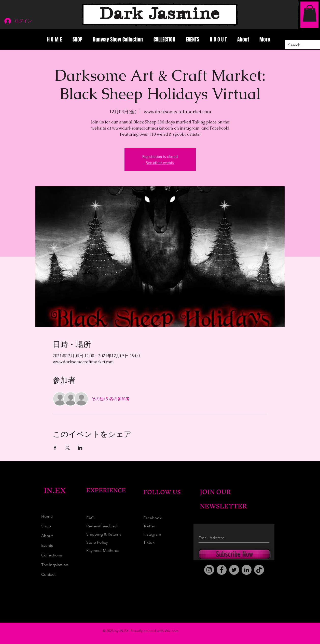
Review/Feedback (102, 526)
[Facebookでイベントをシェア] (55, 448)
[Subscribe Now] (234, 554)
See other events (160, 163)
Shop (46, 526)
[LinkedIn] (247, 570)
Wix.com (172, 631)
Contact (48, 574)
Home (47, 516)
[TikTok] (259, 570)
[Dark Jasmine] (160, 15)
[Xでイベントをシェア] (68, 448)
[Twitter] (234, 570)
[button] (310, 13)
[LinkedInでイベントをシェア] (80, 448)
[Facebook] (222, 570)
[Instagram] (209, 570)
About (47, 536)
